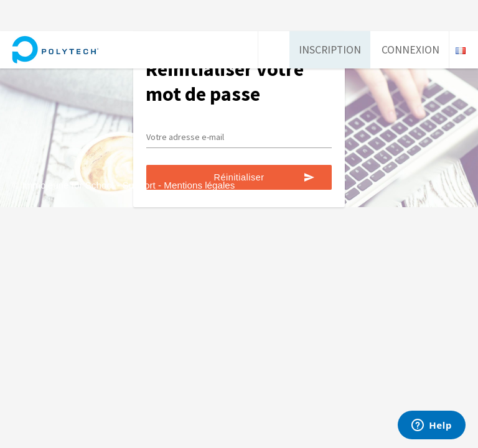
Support (139, 185)
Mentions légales (199, 185)
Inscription (330, 50)
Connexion (410, 50)
